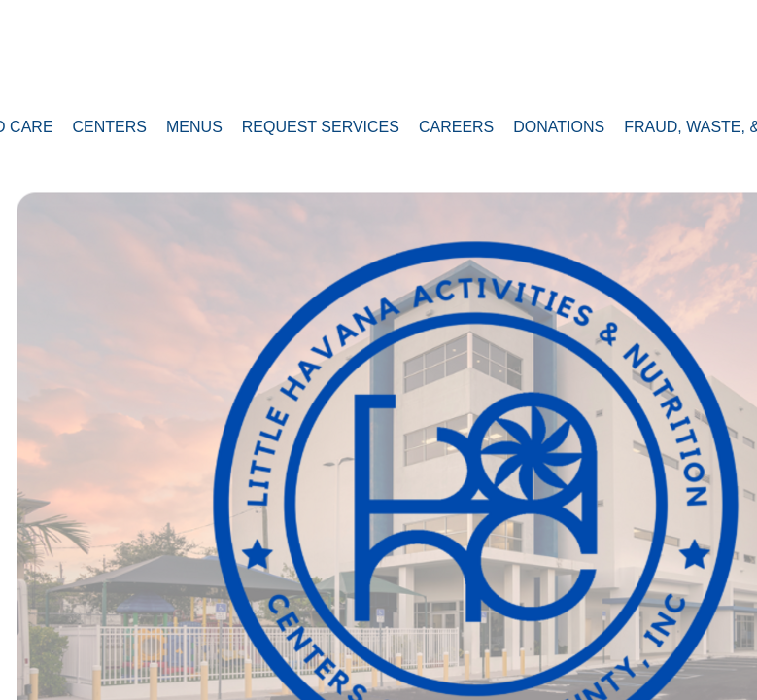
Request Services (321, 127)
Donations (559, 127)
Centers (110, 127)
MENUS (194, 127)
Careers (456, 127)
